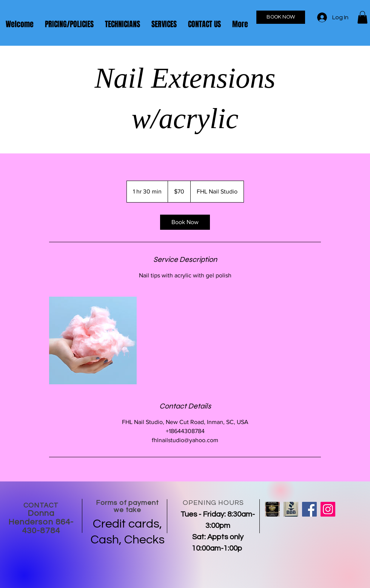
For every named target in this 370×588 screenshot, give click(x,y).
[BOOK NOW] (281, 17)
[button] (362, 17)
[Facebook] (309, 509)
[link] (185, 222)
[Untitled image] (93, 340)
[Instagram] (328, 509)
